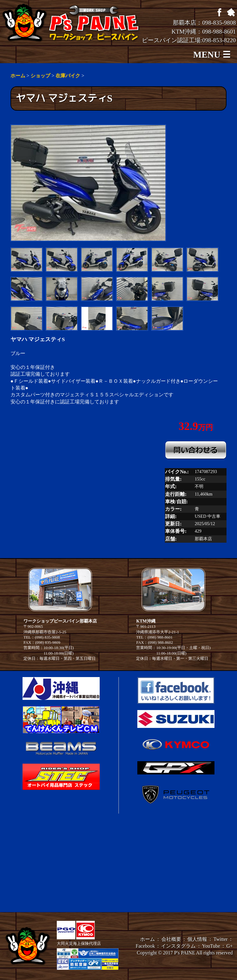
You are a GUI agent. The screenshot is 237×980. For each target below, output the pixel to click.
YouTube (211, 946)
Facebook (145, 946)
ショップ (40, 76)
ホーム (18, 76)
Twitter (221, 939)
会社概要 (171, 939)
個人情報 (197, 939)
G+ (230, 946)
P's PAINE (185, 953)
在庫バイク (68, 76)
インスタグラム (178, 946)
